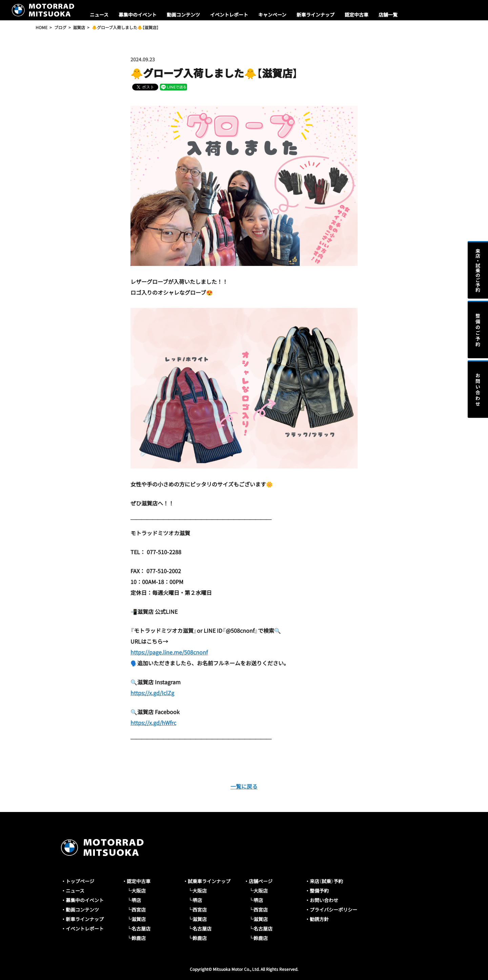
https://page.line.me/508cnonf (169, 652)
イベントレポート (229, 15)
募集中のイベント (138, 15)
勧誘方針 (319, 919)
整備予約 (319, 891)
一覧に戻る (244, 786)
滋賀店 (139, 919)
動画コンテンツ (183, 15)
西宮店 (139, 910)
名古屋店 (141, 929)
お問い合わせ (324, 900)
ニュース (99, 15)
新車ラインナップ (316, 15)
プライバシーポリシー (333, 910)
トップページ (80, 881)
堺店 (136, 900)
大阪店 (139, 891)
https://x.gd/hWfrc (153, 723)
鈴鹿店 (139, 938)
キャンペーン (272, 15)
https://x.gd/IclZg (152, 693)
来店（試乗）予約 (326, 881)
